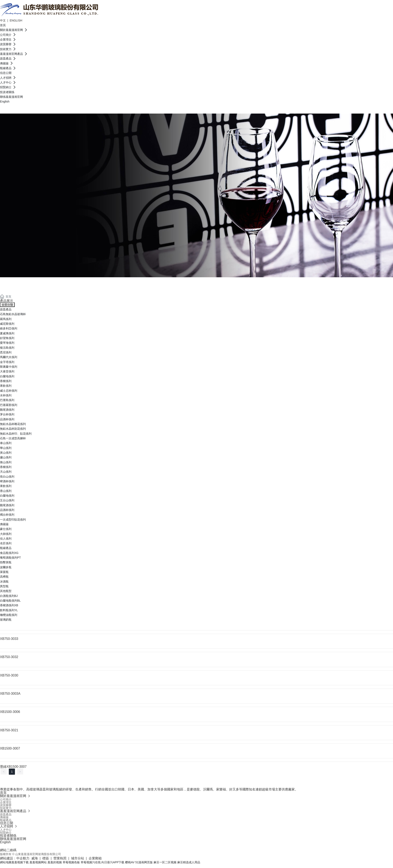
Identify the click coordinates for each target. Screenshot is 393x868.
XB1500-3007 (10, 748)
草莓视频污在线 (91, 862)
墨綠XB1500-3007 (13, 767)
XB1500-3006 (10, 712)
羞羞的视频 (55, 862)
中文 (3, 20)
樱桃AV (130, 862)
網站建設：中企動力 (15, 858)
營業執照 (60, 858)
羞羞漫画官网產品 (33, 282)
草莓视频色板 (71, 862)
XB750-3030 (9, 675)
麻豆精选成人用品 (189, 862)
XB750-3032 (9, 657)
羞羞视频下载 (20, 862)
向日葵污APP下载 (113, 862)
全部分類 (7, 305)
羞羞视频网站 (38, 862)
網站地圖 (6, 862)
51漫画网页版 (144, 862)
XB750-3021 (9, 730)
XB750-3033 (9, 639)
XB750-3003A (10, 694)
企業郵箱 (95, 858)
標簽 (46, 858)
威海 (35, 858)
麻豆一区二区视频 (165, 862)
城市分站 (78, 858)
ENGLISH (16, 20)
